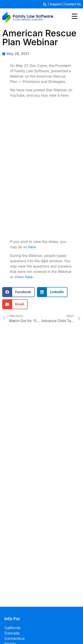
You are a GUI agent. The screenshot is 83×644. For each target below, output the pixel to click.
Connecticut (15, 638)
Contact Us (73, 4)
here (32, 247)
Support (56, 4)
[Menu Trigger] (74, 16)
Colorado (12, 633)
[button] (18, 292)
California (12, 628)
